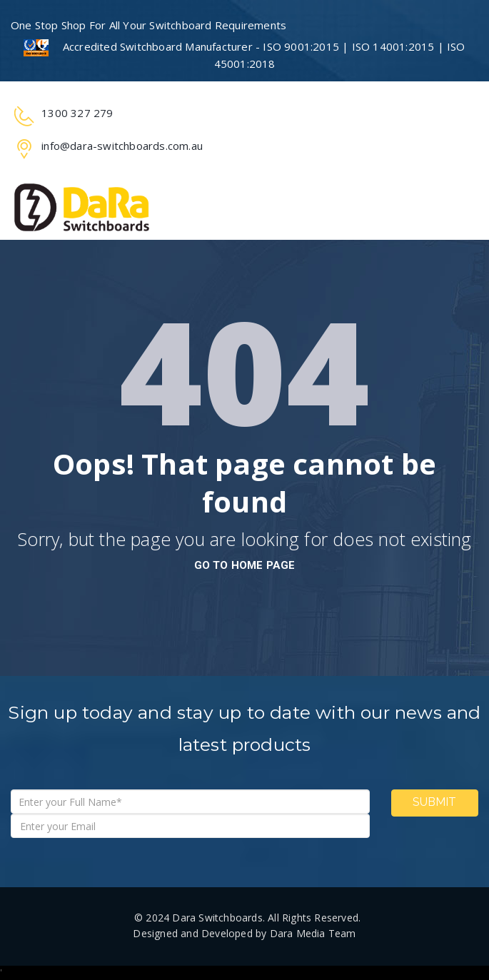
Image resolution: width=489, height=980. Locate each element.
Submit (434, 802)
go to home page (245, 565)
